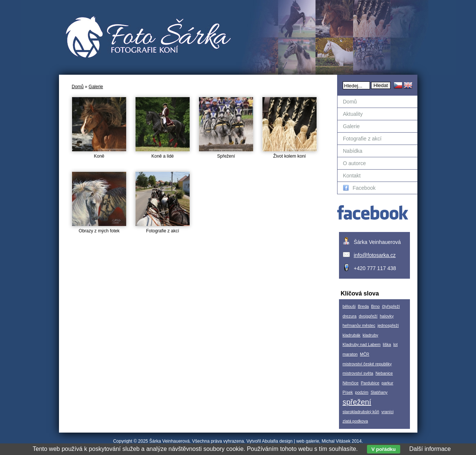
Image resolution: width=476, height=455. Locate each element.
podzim (362, 392)
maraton (350, 354)
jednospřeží (388, 325)
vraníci (388, 412)
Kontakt (352, 176)
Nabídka (353, 151)
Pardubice (370, 383)
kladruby (370, 335)
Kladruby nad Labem (362, 344)
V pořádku (384, 449)
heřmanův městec (359, 325)
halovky (387, 316)
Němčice (351, 383)
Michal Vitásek (336, 441)
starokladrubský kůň (361, 412)
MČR (365, 354)
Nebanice (384, 373)
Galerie (96, 87)
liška (387, 344)
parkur (387, 383)
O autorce (354, 163)
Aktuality (353, 114)
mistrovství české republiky (367, 364)
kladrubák (352, 335)
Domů (78, 87)
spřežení (357, 402)
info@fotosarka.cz (375, 255)
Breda (363, 306)
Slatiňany (379, 392)
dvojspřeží (368, 316)
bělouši (349, 306)
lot (395, 344)
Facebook (359, 188)
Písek (348, 392)
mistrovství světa (358, 373)
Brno (375, 306)
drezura (350, 316)
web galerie (307, 441)
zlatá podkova (355, 421)
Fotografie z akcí (363, 139)
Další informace (430, 449)
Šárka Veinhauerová (169, 441)
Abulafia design (277, 441)
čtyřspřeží (391, 306)
